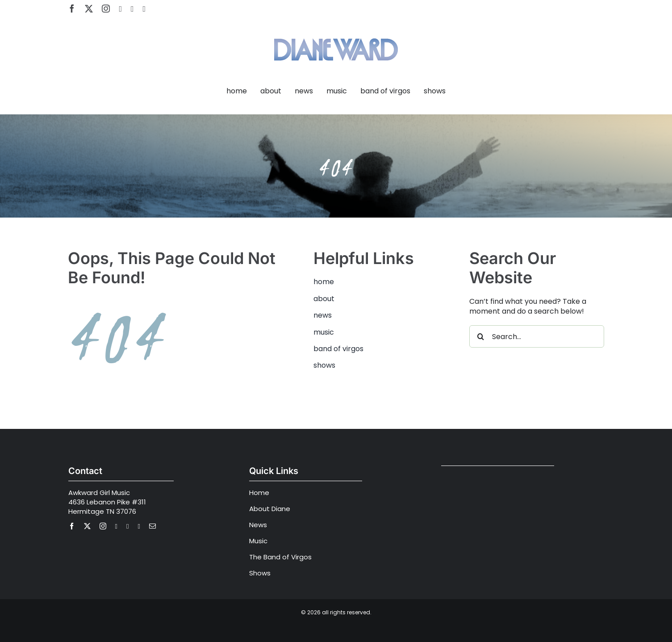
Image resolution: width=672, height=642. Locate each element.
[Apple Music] (144, 9)
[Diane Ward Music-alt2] (336, 33)
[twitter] (89, 8)
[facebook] (72, 8)
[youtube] (120, 9)
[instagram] (106, 8)
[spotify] (132, 9)
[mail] (152, 526)
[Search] (480, 336)
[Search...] (537, 336)
